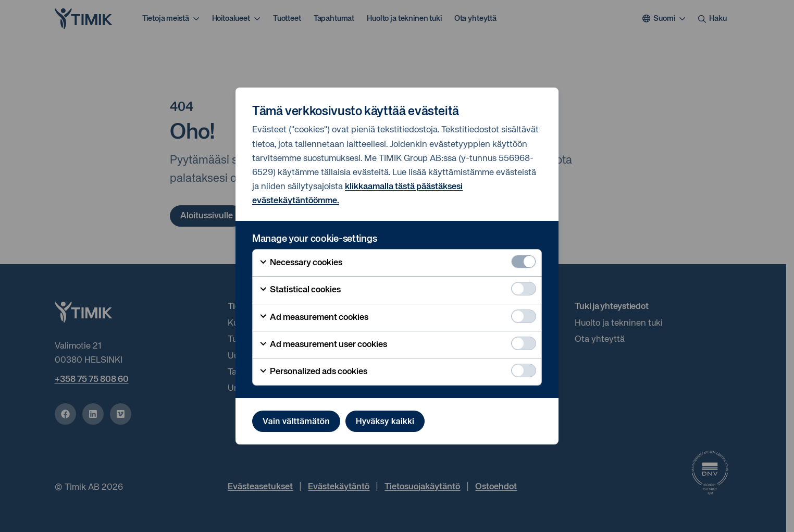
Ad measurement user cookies (323, 345)
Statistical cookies (300, 290)
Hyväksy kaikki (385, 421)
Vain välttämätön (296, 421)
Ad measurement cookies (314, 317)
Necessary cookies (301, 263)
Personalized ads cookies (313, 372)
